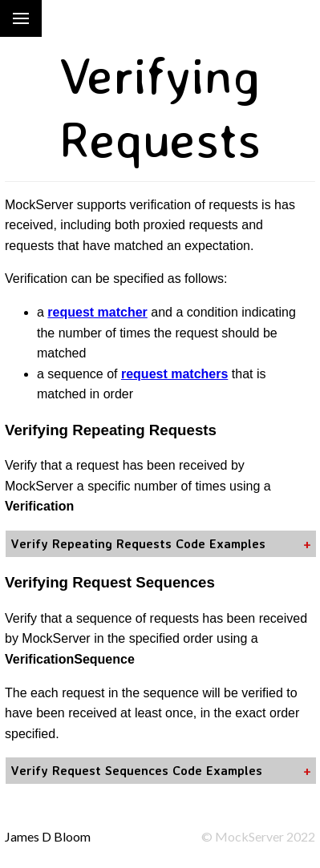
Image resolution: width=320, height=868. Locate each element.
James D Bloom (48, 836)
